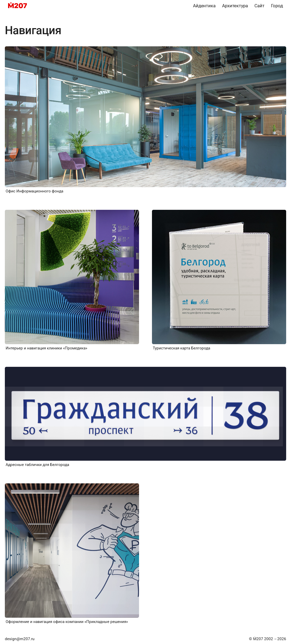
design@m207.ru (20, 639)
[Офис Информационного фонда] (145, 120)
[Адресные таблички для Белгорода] (145, 417)
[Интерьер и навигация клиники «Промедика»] (72, 280)
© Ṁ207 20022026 (268, 639)
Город (277, 6)
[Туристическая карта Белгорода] (219, 280)
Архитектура (235, 6)
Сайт (259, 6)
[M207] (17, 6)
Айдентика (204, 6)
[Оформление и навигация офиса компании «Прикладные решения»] (72, 554)
